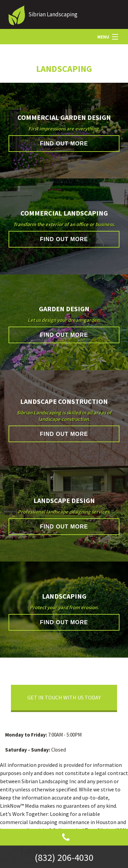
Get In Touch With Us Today (64, 697)
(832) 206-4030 (64, 857)
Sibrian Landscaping (53, 14)
